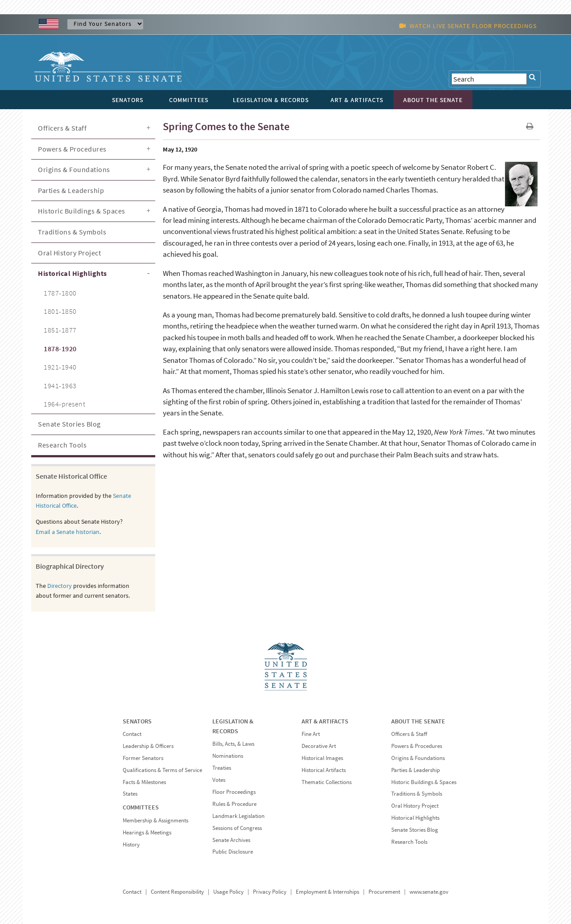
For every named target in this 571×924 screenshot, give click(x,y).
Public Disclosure (233, 852)
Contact (132, 734)
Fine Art (311, 734)
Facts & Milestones (144, 782)
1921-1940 (60, 367)
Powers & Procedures (72, 149)
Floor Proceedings (234, 792)
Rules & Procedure (234, 804)
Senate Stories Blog (69, 424)
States (130, 794)
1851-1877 (60, 330)
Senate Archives (231, 840)
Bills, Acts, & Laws (233, 744)
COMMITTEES (141, 807)
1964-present (64, 404)
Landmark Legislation (238, 816)
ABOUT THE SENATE (418, 721)
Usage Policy (228, 892)
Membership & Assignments (155, 820)
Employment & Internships (327, 892)
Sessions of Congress (237, 828)
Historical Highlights (72, 273)
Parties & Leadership (71, 190)
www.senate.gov (429, 892)
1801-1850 (60, 311)
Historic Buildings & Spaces (82, 211)
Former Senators (143, 758)
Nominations (228, 756)
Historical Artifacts (324, 770)
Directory (60, 586)
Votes (219, 780)
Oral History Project (69, 253)
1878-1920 (60, 349)
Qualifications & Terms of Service (162, 770)
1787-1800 (60, 293)
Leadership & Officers (148, 746)
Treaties (222, 768)
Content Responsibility (177, 892)
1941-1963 (60, 386)
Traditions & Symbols (72, 232)
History (131, 844)
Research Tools (62, 445)
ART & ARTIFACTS (325, 721)
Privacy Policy (270, 892)
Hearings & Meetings (147, 832)
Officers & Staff (62, 128)
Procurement (384, 892)
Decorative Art (319, 746)
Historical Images (322, 758)
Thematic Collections (327, 782)
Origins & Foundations (74, 169)
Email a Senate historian (68, 532)
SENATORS (137, 721)
